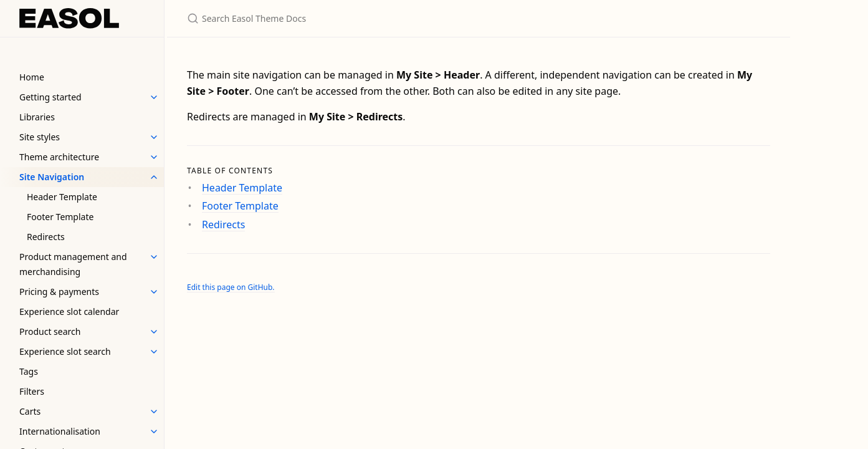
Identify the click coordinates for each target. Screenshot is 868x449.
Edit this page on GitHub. (231, 287)
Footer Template (60, 217)
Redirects (46, 237)
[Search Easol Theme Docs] (334, 18)
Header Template (62, 197)
